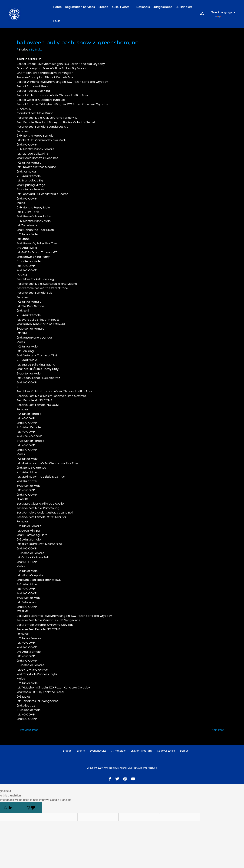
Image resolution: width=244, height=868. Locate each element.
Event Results (98, 751)
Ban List (185, 751)
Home (57, 7)
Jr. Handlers (184, 7)
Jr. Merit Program (141, 751)
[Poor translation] (31, 808)
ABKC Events (120, 7)
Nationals (143, 7)
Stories (24, 50)
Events (81, 751)
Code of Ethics (166, 751)
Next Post (219, 730)
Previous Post (28, 730)
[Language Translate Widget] (223, 12)
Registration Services (80, 7)
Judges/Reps (163, 7)
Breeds (103, 7)
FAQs (57, 21)
